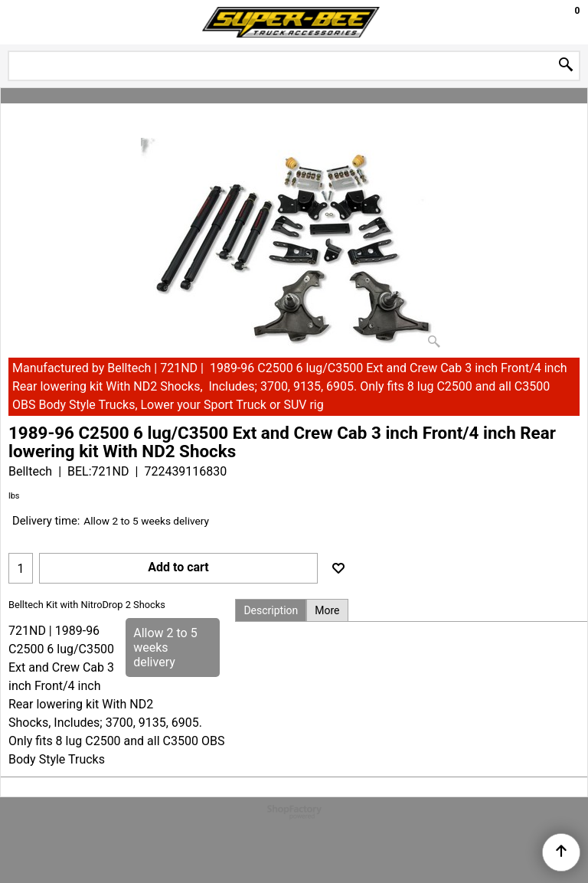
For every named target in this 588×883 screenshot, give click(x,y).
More (327, 610)
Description (271, 610)
